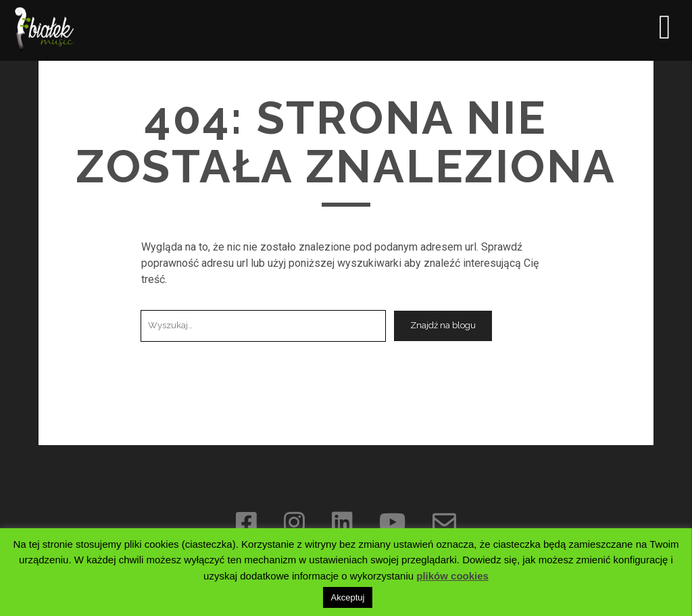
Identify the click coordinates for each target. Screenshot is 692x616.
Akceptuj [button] (348, 597)
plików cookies (452, 576)
